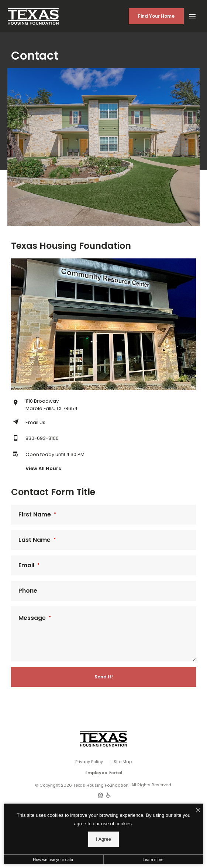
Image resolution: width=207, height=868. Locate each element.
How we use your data (53, 860)
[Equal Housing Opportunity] (101, 795)
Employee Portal (104, 773)
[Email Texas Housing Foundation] (28, 423)
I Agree (103, 839)
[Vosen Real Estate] (103, 739)
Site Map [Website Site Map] (123, 762)
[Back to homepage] (33, 16)
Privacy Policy (89, 762)
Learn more (153, 860)
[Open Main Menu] (192, 15)
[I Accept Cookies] (198, 811)
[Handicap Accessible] (109, 795)
